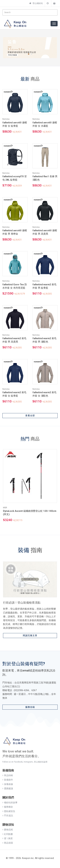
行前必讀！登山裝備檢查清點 (22, 603)
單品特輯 (8, 775)
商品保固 (8, 843)
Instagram (28, 762)
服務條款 (8, 807)
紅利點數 (8, 834)
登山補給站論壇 (41, 762)
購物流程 (8, 830)
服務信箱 (30, 707)
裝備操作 (8, 780)
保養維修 (8, 784)
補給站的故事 (10, 802)
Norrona (6, 119)
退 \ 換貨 (8, 838)
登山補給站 (36, 3)
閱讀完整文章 (30, 635)
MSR (5, 508)
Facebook (18, 762)
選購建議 (8, 788)
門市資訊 (8, 816)
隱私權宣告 (9, 811)
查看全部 (30, 416)
